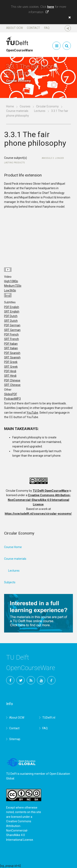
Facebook (10, 680)
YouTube (32, 413)
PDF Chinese (12, 380)
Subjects (10, 582)
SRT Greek (11, 367)
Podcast (12, 399)
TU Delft (51, 680)
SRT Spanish (12, 357)
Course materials (17, 111)
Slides (11, 394)
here (51, 7)
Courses (25, 106)
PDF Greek (11, 362)
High (11, 281)
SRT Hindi (10, 376)
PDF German (12, 325)
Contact (33, 28)
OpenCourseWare (20, 49)
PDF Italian (11, 344)
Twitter (21, 680)
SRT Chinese (12, 385)
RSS (31, 680)
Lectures (40, 111)
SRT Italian (11, 348)
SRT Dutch (11, 321)
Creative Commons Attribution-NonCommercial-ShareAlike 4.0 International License (39, 500)
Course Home (13, 547)
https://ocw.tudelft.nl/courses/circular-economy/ (38, 514)
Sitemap (15, 739)
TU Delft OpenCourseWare (51, 491)
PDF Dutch (11, 316)
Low (10, 290)
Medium (13, 286)
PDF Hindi (10, 371)
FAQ (47, 28)
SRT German (12, 330)
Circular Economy (47, 106)
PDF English (12, 307)
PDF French (11, 334)
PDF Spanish (12, 353)
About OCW (14, 28)
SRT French (11, 339)
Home (10, 106)
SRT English (12, 312)
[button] (69, 17)
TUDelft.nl (49, 718)
